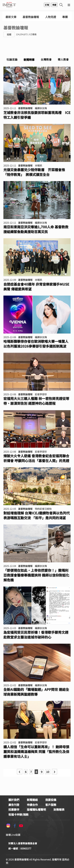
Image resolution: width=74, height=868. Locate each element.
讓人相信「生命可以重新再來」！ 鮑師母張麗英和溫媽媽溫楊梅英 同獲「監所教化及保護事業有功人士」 (36, 752)
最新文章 (11, 17)
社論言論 (12, 59)
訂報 (47, 5)
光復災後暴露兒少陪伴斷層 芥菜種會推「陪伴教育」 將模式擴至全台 (34, 172)
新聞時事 (29, 60)
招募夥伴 (14, 809)
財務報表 (59, 809)
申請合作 (32, 805)
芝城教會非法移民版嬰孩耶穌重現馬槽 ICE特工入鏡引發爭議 (37, 115)
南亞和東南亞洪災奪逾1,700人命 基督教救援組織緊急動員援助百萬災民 (36, 229)
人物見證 (51, 17)
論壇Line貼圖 (13, 835)
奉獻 (54, 5)
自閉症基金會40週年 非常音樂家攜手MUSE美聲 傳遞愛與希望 (36, 287)
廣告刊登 (14, 805)
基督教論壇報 (31, 17)
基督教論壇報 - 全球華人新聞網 (9, 5)
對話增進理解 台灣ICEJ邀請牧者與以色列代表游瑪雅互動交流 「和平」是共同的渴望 (37, 515)
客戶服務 (51, 805)
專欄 (65, 17)
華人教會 (63, 59)
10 (48, 772)
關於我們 (14, 800)
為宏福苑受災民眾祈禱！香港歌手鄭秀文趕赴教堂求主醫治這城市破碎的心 (36, 635)
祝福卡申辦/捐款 (18, 814)
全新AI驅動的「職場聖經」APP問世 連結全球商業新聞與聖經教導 (36, 692)
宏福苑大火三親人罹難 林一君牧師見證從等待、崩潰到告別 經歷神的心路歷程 (36, 401)
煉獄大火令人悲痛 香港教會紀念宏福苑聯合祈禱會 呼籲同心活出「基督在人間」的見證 (36, 458)
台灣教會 (46, 59)
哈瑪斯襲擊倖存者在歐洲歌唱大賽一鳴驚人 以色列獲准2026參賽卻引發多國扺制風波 (36, 344)
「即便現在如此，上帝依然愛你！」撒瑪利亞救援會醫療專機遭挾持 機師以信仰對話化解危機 (36, 575)
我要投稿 (51, 800)
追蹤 (9, 34)
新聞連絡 (32, 800)
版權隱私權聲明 (36, 809)
